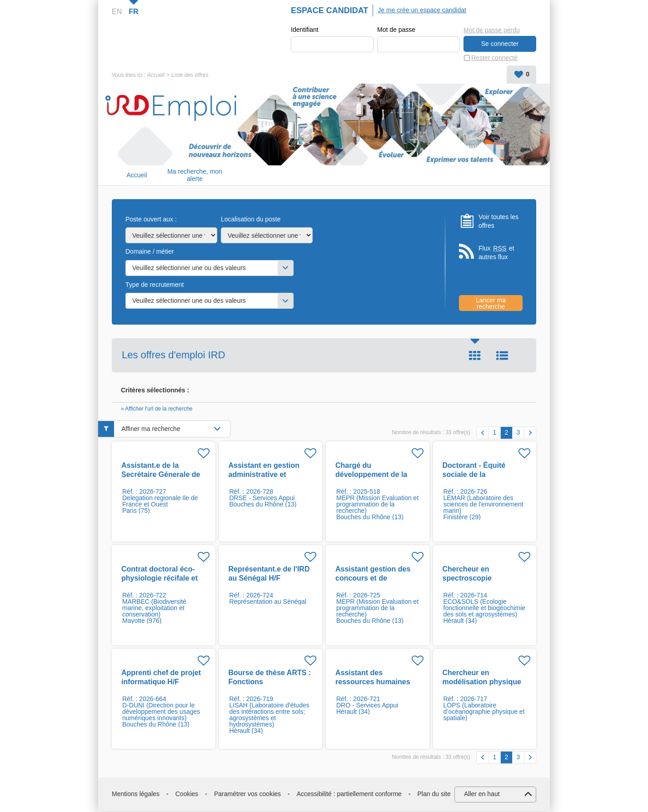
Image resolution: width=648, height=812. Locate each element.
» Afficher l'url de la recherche (157, 409)
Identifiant (305, 30)
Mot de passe (396, 30)
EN (117, 12)
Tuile (475, 356)
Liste (502, 356)
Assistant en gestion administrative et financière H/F (264, 475)
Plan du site (434, 794)
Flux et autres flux (496, 253)
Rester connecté (494, 58)
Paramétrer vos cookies (247, 794)
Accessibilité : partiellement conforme (349, 794)
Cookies (187, 794)
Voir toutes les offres (498, 222)
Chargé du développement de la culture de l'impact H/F (374, 475)
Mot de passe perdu (492, 30)
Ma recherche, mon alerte (195, 176)
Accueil (156, 75)
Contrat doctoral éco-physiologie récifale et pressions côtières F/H (160, 579)
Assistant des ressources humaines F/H (373, 682)
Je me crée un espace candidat (422, 10)
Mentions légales (136, 794)
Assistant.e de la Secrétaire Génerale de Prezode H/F (161, 475)
